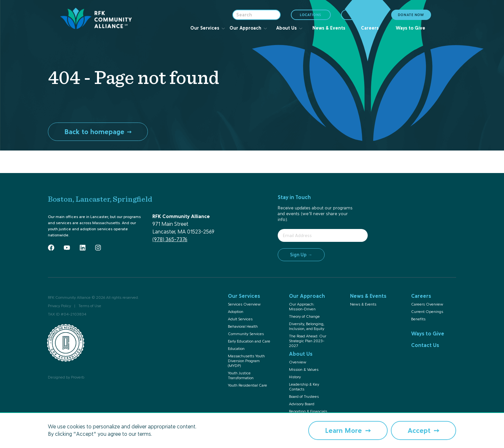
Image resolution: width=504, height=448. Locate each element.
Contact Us (425, 345)
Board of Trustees (304, 397)
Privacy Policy (59, 306)
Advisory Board (302, 404)
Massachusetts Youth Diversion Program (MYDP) (246, 361)
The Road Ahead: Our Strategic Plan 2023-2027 (308, 341)
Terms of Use (90, 306)
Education (236, 349)
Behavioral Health (243, 326)
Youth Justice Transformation (241, 375)
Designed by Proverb (66, 377)
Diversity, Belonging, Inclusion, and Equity (307, 326)
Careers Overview (427, 304)
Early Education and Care (249, 341)
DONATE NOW (411, 15)
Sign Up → (301, 255)
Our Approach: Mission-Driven (302, 307)
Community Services (246, 334)
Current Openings (427, 312)
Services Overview (244, 304)
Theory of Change (304, 316)
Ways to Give (428, 334)
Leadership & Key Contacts (304, 387)
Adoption (236, 312)
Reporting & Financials (308, 411)
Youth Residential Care (248, 385)
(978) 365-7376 (170, 239)
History (295, 377)
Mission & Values (304, 370)
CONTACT (361, 15)
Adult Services (240, 319)
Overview (298, 362)
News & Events (363, 304)
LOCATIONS (311, 16)
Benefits (418, 319)
